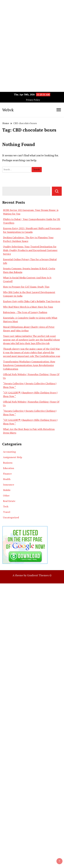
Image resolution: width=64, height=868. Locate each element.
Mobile (7, 490)
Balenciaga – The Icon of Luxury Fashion (25, 312)
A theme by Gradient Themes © (32, 575)
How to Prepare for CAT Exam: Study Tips (26, 287)
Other (6, 496)
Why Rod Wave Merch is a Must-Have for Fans (28, 307)
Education (9, 468)
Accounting (9, 452)
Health (7, 479)
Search (57, 191)
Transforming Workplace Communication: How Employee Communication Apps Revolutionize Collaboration (29, 365)
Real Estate (9, 501)
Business (8, 463)
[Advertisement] (32, 32)
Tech (6, 506)
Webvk (8, 110)
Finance (7, 474)
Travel (7, 512)
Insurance (9, 485)
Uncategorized (11, 517)
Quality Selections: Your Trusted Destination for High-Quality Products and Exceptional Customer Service (30, 250)
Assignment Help (13, 457)
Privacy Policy (33, 100)
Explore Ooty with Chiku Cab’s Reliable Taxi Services (32, 301)
